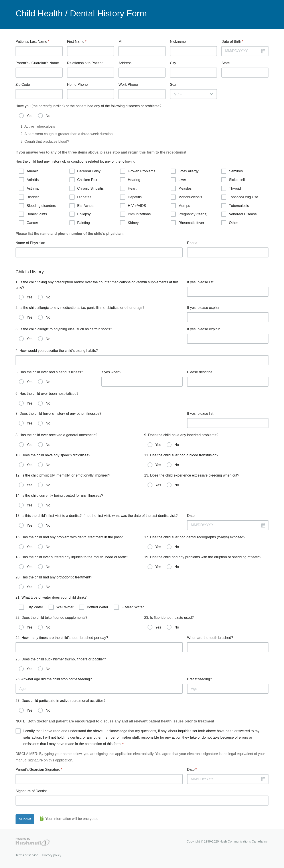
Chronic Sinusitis (87, 188)
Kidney (129, 223)
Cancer (29, 223)
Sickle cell (233, 180)
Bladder (29, 197)
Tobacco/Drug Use (240, 197)
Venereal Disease (239, 214)
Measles (181, 188)
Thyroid (231, 188)
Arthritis (29, 180)
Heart (128, 188)
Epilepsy (80, 214)
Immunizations (135, 214)
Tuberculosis (235, 206)
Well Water (61, 607)
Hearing (130, 180)
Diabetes (80, 197)
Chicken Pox (83, 180)
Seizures (232, 171)
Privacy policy (52, 855)
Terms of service (27, 855)
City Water (31, 607)
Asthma (29, 188)
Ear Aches (81, 206)
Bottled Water (94, 607)
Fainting (80, 223)
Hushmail (33, 842)
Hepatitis (131, 197)
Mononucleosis (186, 197)
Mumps (180, 206)
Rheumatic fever (187, 223)
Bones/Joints (33, 214)
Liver (178, 180)
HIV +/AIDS (133, 206)
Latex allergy (185, 171)
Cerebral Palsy (85, 171)
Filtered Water (129, 607)
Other (230, 223)
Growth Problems (138, 171)
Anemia (29, 171)
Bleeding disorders (37, 206)
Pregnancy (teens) (189, 214)
